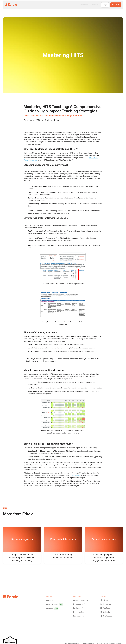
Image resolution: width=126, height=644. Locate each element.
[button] (84, 5)
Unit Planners (75, 475)
